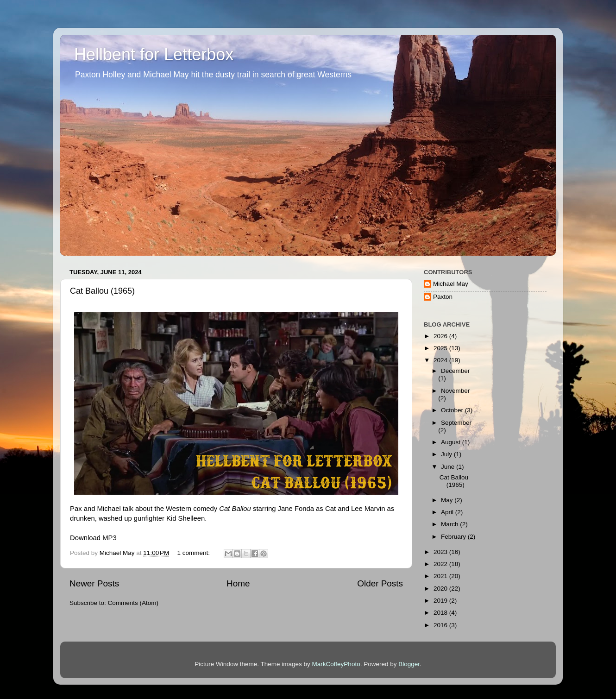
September (456, 423)
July (447, 454)
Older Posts (380, 583)
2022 (441, 564)
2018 (441, 613)
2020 (441, 589)
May (448, 500)
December (455, 371)
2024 (441, 360)
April (448, 512)
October (453, 410)
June (449, 467)
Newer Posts (94, 583)
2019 (441, 601)
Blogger (409, 664)
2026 (441, 336)
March (450, 524)
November (455, 391)
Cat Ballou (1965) (102, 291)
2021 (441, 576)
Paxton (443, 297)
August (452, 442)
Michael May (451, 284)
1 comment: (195, 553)
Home (238, 583)
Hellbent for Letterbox (154, 54)
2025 (441, 348)
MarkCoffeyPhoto (336, 664)
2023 (441, 552)
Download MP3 (93, 538)
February (454, 537)
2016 (441, 625)
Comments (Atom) (133, 603)
